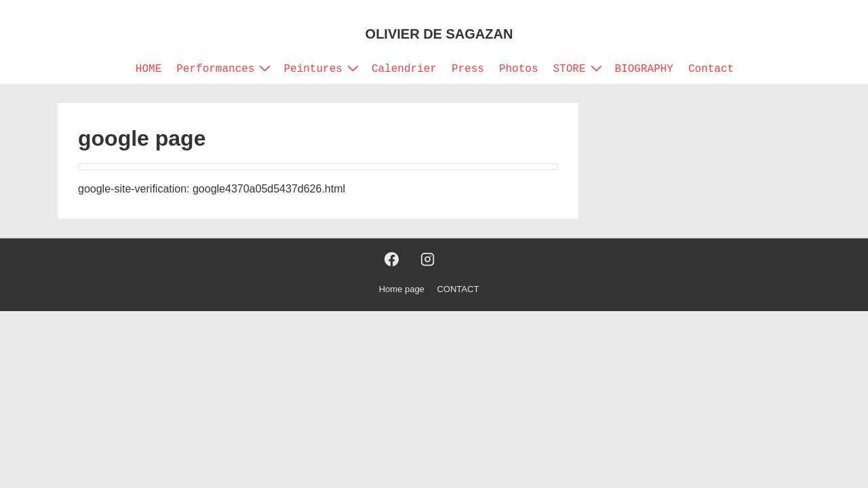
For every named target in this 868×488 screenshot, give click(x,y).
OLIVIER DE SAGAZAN (439, 34)
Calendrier (404, 69)
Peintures (322, 68)
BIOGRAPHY (644, 69)
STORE (579, 68)
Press (468, 69)
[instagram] (427, 260)
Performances (225, 68)
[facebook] (392, 260)
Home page (402, 289)
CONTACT (458, 289)
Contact (711, 69)
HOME (149, 69)
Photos (519, 69)
